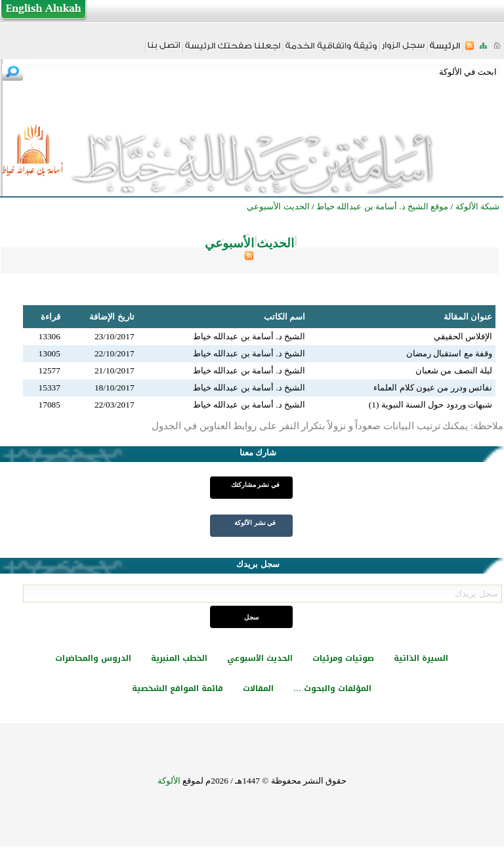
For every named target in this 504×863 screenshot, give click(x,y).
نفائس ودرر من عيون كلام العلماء (433, 388)
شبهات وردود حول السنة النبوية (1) (430, 405)
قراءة (51, 317)
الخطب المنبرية (179, 658)
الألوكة (169, 781)
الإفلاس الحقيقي (463, 336)
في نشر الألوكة (255, 523)
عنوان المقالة (468, 317)
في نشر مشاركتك (255, 485)
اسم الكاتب (284, 317)
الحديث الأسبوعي (260, 658)
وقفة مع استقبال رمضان (449, 353)
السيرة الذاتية (421, 658)
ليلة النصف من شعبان (454, 370)
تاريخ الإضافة (112, 317)
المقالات (258, 688)
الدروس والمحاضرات (93, 658)
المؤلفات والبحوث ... (332, 688)
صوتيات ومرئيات (343, 658)
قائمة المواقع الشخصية (178, 688)
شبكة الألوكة (477, 206)
